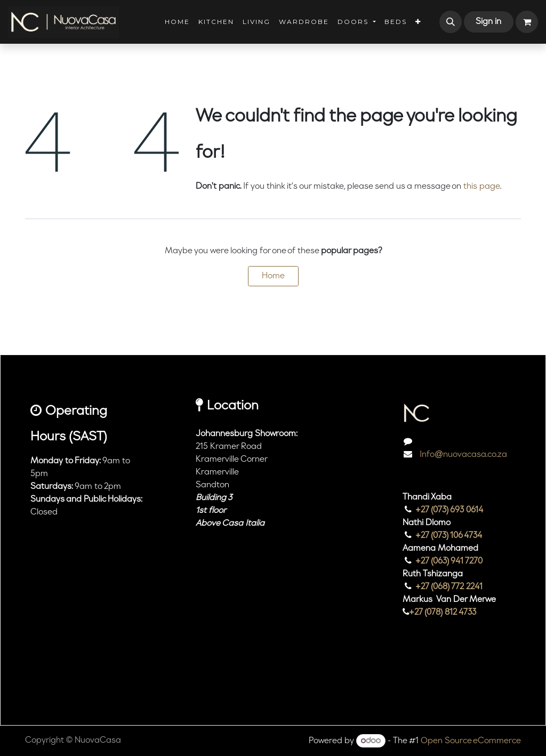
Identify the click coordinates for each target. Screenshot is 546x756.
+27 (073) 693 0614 (449, 510)
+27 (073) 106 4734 (449, 536)
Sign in (488, 22)
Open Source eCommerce (471, 741)
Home (273, 276)
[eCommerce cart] (527, 22)
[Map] (252, 598)
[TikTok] (448, 680)
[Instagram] (417, 680)
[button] (451, 22)
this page (482, 187)
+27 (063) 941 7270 (449, 561)
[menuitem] (177, 22)
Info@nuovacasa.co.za (462, 455)
